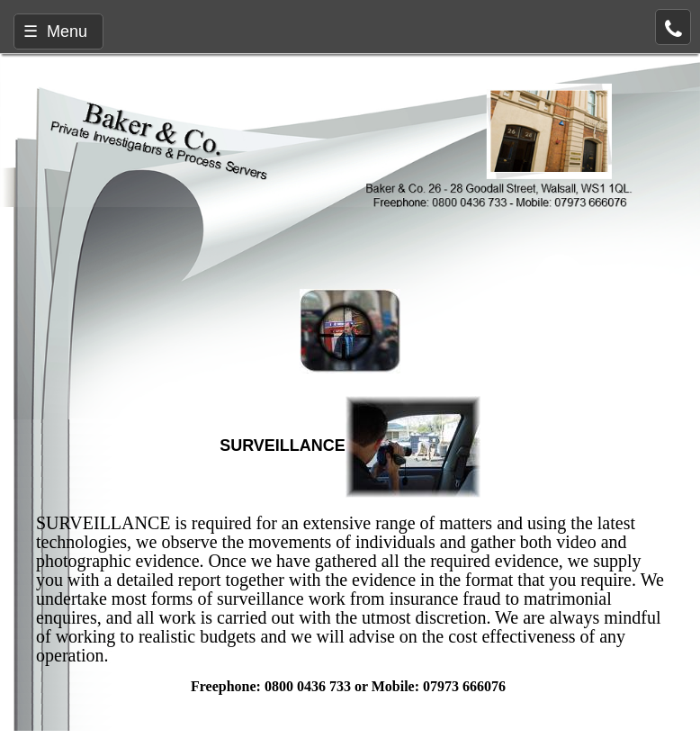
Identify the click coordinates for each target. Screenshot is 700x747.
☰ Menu (55, 31)
